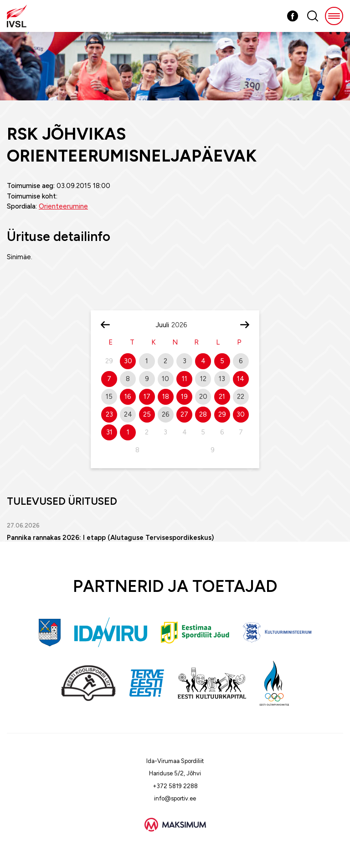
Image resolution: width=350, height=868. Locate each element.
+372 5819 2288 (175, 786)
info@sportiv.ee (175, 798)
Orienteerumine (63, 206)
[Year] (183, 325)
